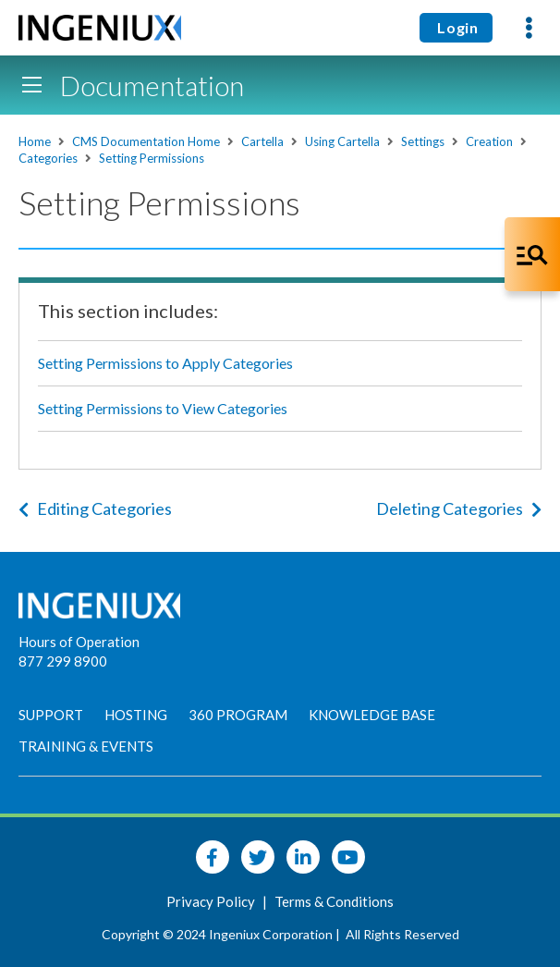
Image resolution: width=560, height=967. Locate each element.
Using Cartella (342, 141)
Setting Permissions (152, 158)
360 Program (238, 715)
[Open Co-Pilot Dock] (532, 254)
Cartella (262, 141)
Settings (423, 141)
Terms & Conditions (334, 901)
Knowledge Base (372, 715)
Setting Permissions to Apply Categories (165, 363)
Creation (489, 141)
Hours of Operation (79, 642)
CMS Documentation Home (146, 141)
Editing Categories (95, 508)
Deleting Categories (459, 508)
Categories (48, 158)
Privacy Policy (212, 901)
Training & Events (86, 746)
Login (456, 27)
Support (51, 715)
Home (35, 141)
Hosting (136, 715)
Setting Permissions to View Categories (163, 408)
